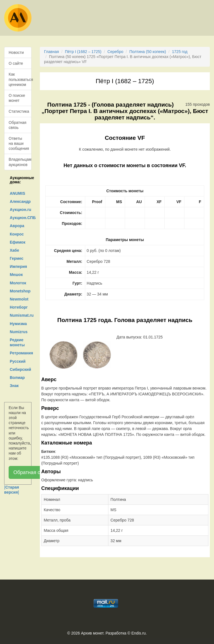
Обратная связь (18, 125)
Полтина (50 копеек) (148, 52)
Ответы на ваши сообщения (19, 143)
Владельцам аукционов (20, 162)
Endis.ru (138, 633)
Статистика (19, 111)
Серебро (115, 52)
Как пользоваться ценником (20, 79)
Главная (51, 52)
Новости (16, 52)
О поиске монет (17, 98)
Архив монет (92, 633)
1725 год (180, 52)
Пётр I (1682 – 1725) (83, 52)
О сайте (16, 63)
